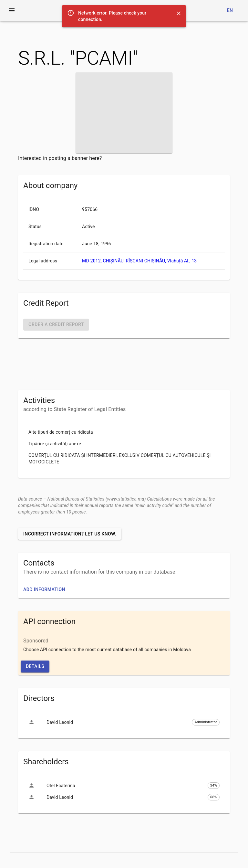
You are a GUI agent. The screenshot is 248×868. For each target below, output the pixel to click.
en (230, 10)
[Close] (179, 13)
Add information (44, 589)
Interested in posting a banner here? (60, 158)
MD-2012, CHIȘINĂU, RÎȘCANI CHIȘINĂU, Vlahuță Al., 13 (139, 261)
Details (35, 666)
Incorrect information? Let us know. (70, 534)
